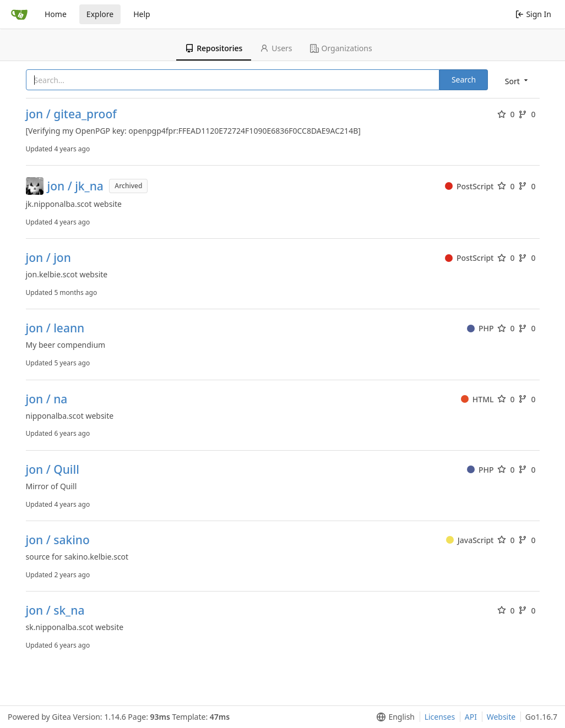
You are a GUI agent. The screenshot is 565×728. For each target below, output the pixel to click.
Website (501, 717)
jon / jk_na (75, 186)
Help (142, 14)
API (471, 717)
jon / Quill (53, 470)
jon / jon (48, 258)
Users (276, 48)
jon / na (47, 399)
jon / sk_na (55, 611)
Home (56, 14)
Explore (100, 14)
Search (464, 80)
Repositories (214, 48)
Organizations (341, 48)
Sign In (533, 14)
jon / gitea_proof (71, 114)
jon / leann (55, 328)
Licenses (440, 717)
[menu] (517, 81)
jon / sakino (58, 540)
